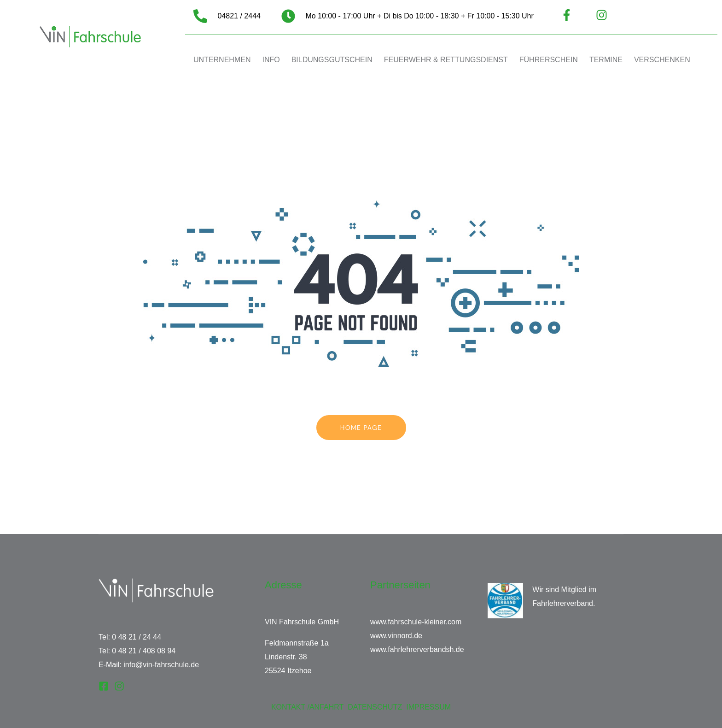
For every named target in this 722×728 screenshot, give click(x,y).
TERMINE (606, 60)
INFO (271, 60)
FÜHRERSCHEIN (549, 60)
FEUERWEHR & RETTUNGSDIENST (446, 60)
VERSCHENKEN (662, 60)
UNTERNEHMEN (222, 60)
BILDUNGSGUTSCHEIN (332, 60)
